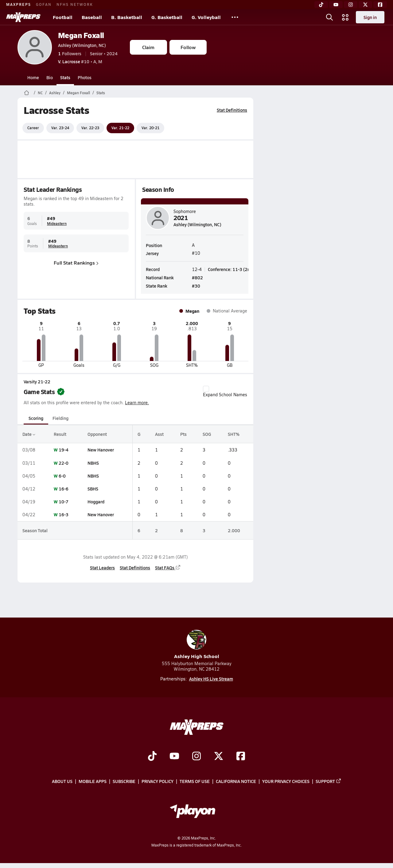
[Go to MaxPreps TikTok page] (152, 757)
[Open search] (329, 17)
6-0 (62, 476)
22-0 (64, 463)
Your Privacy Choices (286, 781)
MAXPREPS (19, 4)
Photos (85, 77)
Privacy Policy (158, 781)
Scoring (36, 418)
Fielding (60, 418)
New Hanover (101, 450)
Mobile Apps (93, 781)
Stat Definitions (232, 110)
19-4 (64, 450)
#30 (196, 286)
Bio (50, 77)
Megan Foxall (81, 35)
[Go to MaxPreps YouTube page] (174, 757)
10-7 (64, 502)
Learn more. (137, 403)
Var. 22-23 (90, 128)
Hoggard (96, 502)
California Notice (236, 781)
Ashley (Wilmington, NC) (82, 45)
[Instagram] (351, 5)
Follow (188, 47)
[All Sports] (235, 17)
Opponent (97, 434)
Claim (148, 47)
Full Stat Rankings (76, 263)
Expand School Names (225, 392)
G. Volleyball (206, 17)
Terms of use (195, 781)
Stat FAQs (168, 568)
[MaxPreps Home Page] (27, 93)
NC (40, 93)
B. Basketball (127, 17)
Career (33, 128)
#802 (197, 277)
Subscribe (124, 781)
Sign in (370, 17)
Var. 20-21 (150, 128)
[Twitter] (365, 5)
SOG (207, 434)
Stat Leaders (102, 568)
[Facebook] (380, 5)
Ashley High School (197, 645)
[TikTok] (321, 5)
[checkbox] (206, 389)
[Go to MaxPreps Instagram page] (196, 757)
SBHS (93, 489)
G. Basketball (167, 17)
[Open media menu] (345, 17)
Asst (159, 434)
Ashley (55, 93)
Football (63, 17)
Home (33, 77)
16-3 (64, 514)
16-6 (64, 489)
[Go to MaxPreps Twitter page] (219, 757)
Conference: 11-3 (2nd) (231, 269)
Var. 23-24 (60, 128)
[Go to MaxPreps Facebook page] (241, 757)
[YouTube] (336, 5)
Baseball (92, 17)
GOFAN (44, 4)
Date (29, 434)
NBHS (93, 463)
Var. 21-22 (120, 128)
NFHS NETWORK (75, 4)
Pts (183, 434)
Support (329, 781)
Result (60, 434)
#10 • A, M (80, 61)
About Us (62, 781)
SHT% (233, 434)
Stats (65, 77)
